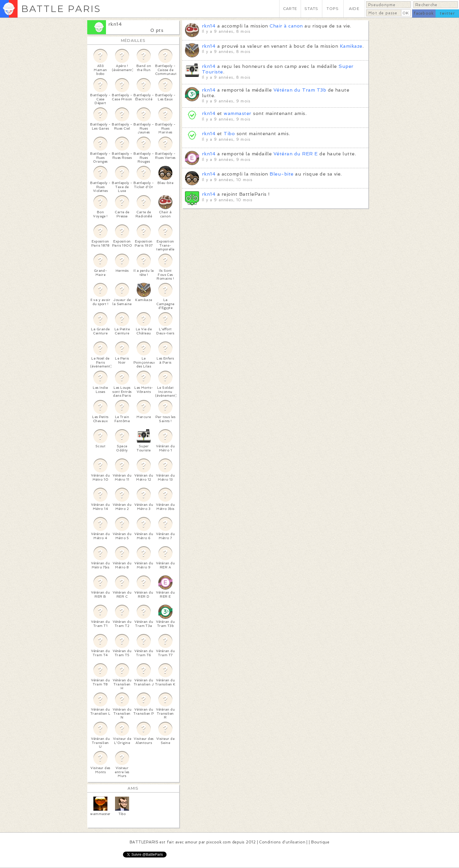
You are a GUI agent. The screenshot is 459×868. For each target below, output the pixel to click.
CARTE (290, 9)
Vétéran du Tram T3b (300, 90)
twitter (447, 13)
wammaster (237, 113)
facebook (424, 13)
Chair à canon (286, 26)
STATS (311, 9)
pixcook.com (219, 842)
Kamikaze (351, 46)
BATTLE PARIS (61, 9)
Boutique (320, 842)
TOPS (333, 9)
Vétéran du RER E (296, 154)
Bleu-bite (281, 174)
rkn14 (115, 24)
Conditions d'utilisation (282, 842)
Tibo (229, 134)
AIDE (354, 9)
